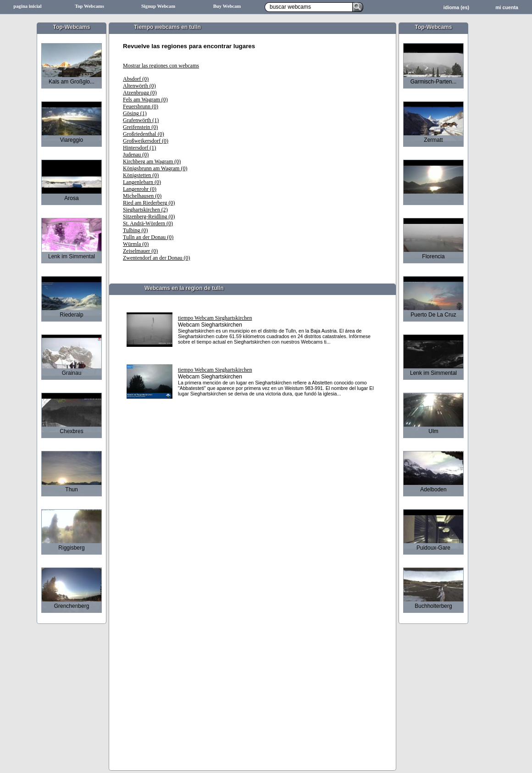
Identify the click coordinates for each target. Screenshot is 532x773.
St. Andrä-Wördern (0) (148, 223)
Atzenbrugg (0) (140, 93)
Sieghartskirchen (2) (145, 210)
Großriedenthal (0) (144, 134)
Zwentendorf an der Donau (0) (157, 258)
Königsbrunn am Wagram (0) (155, 168)
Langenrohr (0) (140, 189)
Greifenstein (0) (140, 127)
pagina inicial (27, 6)
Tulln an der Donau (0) (148, 237)
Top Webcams (89, 6)
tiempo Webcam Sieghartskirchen (215, 318)
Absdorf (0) (136, 79)
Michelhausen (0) (142, 196)
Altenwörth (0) (139, 86)
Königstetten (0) (141, 175)
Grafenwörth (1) (141, 120)
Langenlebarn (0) (142, 182)
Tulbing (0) (136, 230)
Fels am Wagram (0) (145, 100)
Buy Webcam (227, 6)
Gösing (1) (135, 113)
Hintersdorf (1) (139, 148)
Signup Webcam (158, 6)
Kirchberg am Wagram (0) (152, 161)
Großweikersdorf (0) (146, 141)
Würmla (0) (136, 244)
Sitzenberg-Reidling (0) (149, 217)
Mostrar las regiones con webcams (161, 66)
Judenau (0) (136, 155)
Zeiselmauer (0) (140, 251)
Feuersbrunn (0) (141, 106)
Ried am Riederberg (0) (149, 203)
